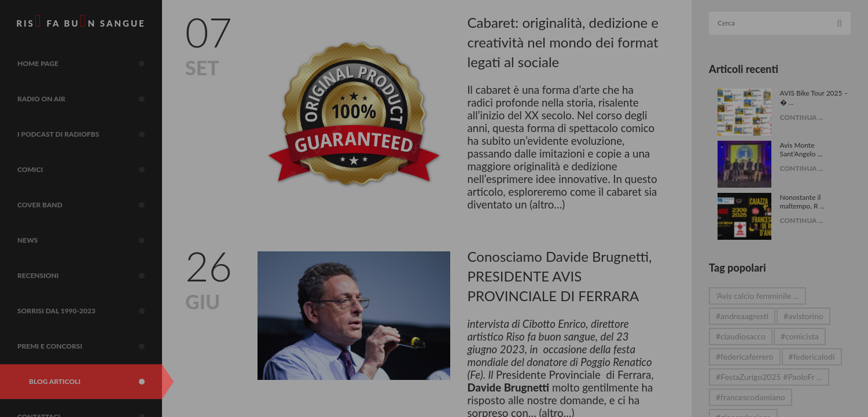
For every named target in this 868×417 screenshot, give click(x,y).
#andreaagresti (742, 316)
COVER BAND (90, 205)
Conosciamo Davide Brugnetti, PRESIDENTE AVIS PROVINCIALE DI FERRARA (560, 276)
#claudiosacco (741, 336)
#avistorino (803, 316)
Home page (90, 64)
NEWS (90, 240)
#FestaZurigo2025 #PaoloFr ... (769, 377)
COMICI (90, 170)
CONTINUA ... (802, 117)
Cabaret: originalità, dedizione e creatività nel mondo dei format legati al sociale (563, 42)
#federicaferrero (745, 356)
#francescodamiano (751, 397)
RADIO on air (90, 99)
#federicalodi (812, 356)
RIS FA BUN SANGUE (81, 21)
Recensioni (90, 276)
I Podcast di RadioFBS (90, 134)
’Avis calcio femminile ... (757, 296)
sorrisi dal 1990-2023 (90, 311)
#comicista (800, 336)
